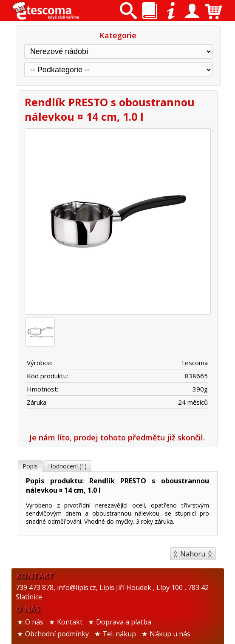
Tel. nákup (119, 634)
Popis (30, 466)
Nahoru (193, 554)
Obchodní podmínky (57, 634)
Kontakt (70, 622)
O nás (34, 622)
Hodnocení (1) (67, 466)
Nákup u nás (170, 634)
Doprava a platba (124, 622)
